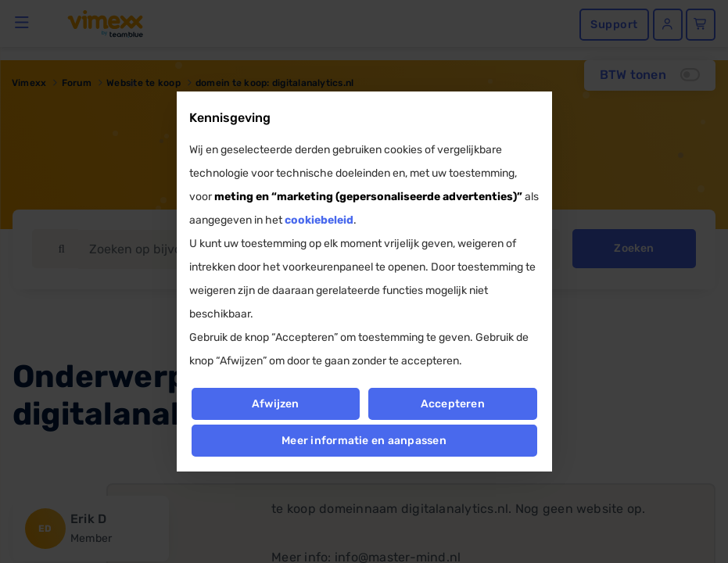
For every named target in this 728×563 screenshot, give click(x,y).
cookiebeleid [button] (319, 220)
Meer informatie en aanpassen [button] (364, 441)
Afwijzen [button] (276, 404)
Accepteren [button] (453, 404)
